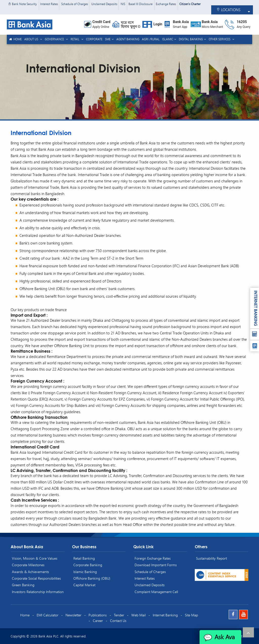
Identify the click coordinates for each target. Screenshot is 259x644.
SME (108, 39)
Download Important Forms (156, 565)
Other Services (220, 39)
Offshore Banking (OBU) (92, 578)
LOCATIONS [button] (228, 10)
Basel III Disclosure (141, 4)
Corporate (94, 39)
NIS (123, 4)
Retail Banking (84, 558)
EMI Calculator (48, 615)
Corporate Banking (88, 565)
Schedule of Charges (75, 4)
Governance (55, 39)
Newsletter (73, 615)
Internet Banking (165, 615)
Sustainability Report (211, 558)
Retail (75, 39)
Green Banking (23, 585)
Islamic (168, 39)
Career (98, 621)
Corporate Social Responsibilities (36, 578)
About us (32, 39)
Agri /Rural (151, 39)
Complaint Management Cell (156, 592)
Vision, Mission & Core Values (35, 558)
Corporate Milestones (28, 565)
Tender (119, 615)
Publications (98, 615)
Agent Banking (128, 39)
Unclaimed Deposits (104, 4)
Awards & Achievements (30, 572)
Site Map (191, 615)
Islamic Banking (85, 572)
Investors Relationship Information (38, 592)
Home (15, 39)
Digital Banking (191, 39)
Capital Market (84, 585)
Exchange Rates (166, 4)
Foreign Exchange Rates (153, 558)
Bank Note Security (23, 4)
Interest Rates (49, 4)
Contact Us (118, 621)
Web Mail (138, 615)
